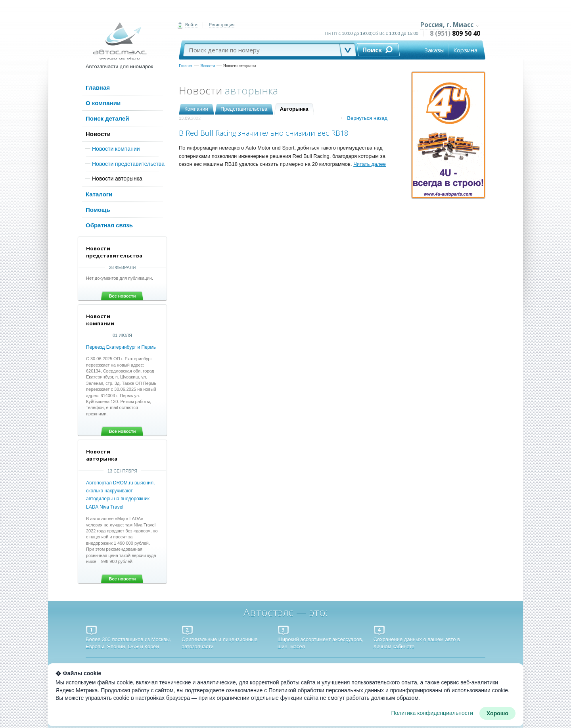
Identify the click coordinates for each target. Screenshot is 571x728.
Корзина (465, 50)
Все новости (122, 296)
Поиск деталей (107, 118)
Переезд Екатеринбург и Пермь (121, 347)
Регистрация (222, 25)
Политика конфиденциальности (432, 713)
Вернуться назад (364, 118)
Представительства (244, 109)
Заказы (434, 50)
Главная (186, 66)
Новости (208, 66)
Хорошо (497, 713)
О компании (103, 103)
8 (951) (455, 33)
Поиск (372, 50)
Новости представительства (128, 164)
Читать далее (370, 164)
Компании (196, 109)
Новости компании (116, 149)
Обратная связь (109, 225)
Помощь (98, 210)
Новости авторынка (240, 66)
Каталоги (99, 194)
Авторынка (294, 109)
